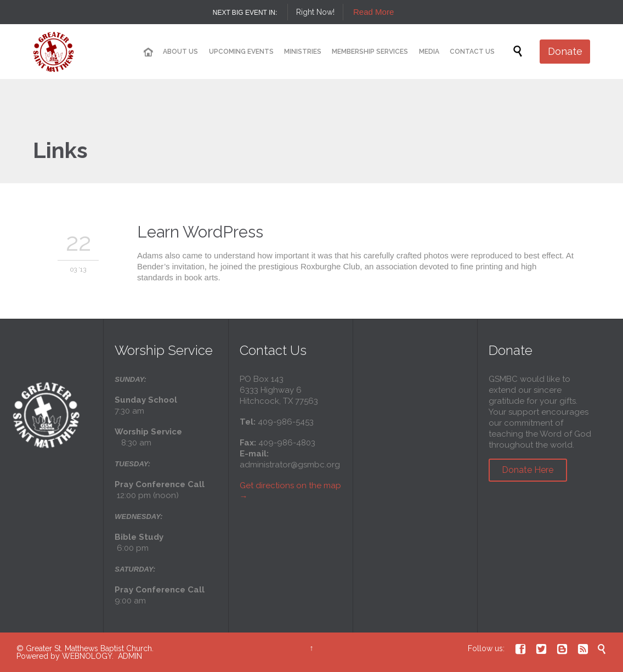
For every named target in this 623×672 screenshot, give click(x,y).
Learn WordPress (200, 232)
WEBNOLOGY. (88, 656)
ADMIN (130, 656)
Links (60, 150)
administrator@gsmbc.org (290, 465)
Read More (373, 12)
